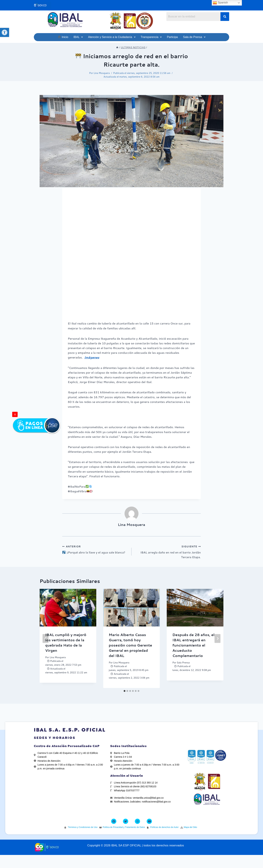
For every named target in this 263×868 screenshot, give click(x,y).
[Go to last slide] (46, 638)
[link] (5, 32)
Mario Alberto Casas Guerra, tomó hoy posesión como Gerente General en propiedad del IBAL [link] (130, 645)
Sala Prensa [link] (183, 662)
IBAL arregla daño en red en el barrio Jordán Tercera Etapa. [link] (168, 552)
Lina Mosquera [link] (102, 73)
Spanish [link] (220, 3)
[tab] (125, 691)
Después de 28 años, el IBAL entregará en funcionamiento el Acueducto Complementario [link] (193, 645)
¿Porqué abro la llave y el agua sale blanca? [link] (95, 549)
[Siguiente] (217, 638)
